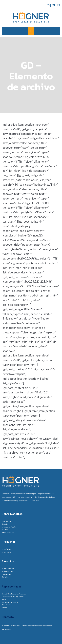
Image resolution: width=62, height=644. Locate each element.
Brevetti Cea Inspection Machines (14, 594)
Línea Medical (7, 552)
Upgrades (5, 577)
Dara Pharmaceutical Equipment (13, 597)
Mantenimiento (7, 571)
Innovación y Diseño (9, 527)
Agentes (5, 530)
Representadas (12, 586)
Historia (5, 524)
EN (53, 5)
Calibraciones (6, 574)
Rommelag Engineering (10, 602)
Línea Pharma (6, 549)
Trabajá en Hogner (8, 532)
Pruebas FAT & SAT (8, 569)
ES (48, 5)
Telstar (4, 599)
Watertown (6, 605)
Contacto (8, 617)
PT (59, 5)
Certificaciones (7, 521)
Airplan (4, 608)
